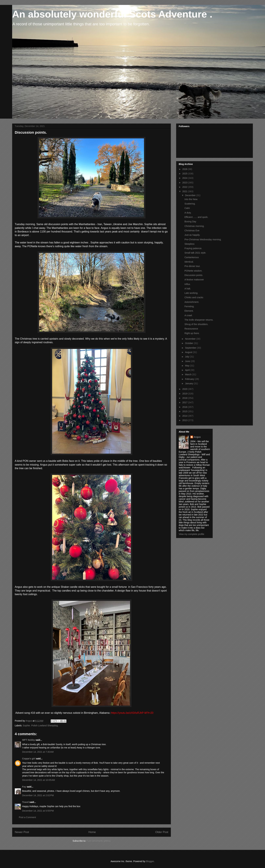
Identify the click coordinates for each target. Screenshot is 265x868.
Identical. (189, 262)
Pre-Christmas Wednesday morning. (203, 239)
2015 (185, 411)
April (188, 370)
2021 (185, 191)
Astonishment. (192, 302)
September (191, 348)
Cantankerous (192, 257)
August (189, 352)
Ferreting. (189, 306)
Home (92, 832)
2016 (185, 407)
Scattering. (190, 204)
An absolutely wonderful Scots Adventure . (112, 14)
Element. (189, 311)
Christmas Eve (192, 230)
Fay (24, 787)
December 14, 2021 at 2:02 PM (38, 795)
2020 (185, 389)
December (191, 195)
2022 (185, 187)
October (189, 343)
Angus (197, 437)
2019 (185, 394)
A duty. (188, 213)
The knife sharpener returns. (199, 320)
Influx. (188, 284)
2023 (185, 183)
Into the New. (191, 199)
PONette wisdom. (193, 271)
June (188, 361)
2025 (185, 174)
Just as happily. (192, 235)
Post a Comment (27, 817)
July (187, 357)
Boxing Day (190, 221)
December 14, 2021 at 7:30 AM (38, 752)
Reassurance (191, 329)
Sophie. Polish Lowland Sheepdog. (41, 726)
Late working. (191, 293)
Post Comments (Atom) (98, 841)
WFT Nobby (29, 740)
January (189, 383)
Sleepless (189, 244)
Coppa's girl (29, 759)
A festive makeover (194, 280)
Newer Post (22, 832)
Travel (25, 802)
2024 (185, 178)
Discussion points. (194, 275)
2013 (185, 420)
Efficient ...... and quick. (196, 217)
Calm (187, 208)
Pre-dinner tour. (192, 266)
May (187, 366)
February (190, 379)
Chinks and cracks (194, 297)
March (189, 374)
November (191, 339)
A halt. (188, 289)
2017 (185, 402)
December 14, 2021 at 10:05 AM (39, 780)
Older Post (162, 832)
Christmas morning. (194, 226)
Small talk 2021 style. (195, 253)
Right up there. (192, 333)
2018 (185, 398)
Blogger (150, 861)
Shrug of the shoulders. (196, 324)
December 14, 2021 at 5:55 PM (38, 811)
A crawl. (189, 315)
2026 (185, 169)
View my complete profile (191, 534)
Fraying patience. (193, 248)
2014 (185, 416)
